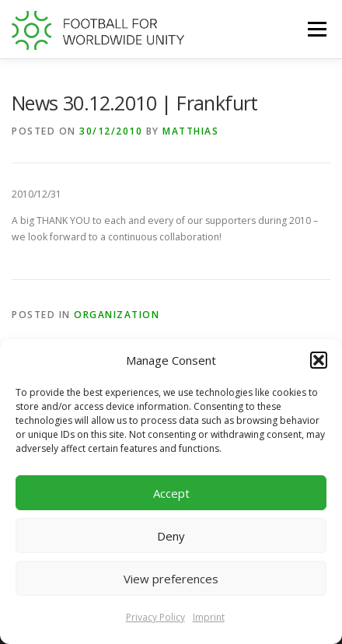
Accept (171, 493)
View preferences (171, 579)
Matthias (190, 131)
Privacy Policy (155, 617)
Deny (171, 536)
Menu (316, 29)
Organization (117, 315)
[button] (319, 360)
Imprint (209, 617)
